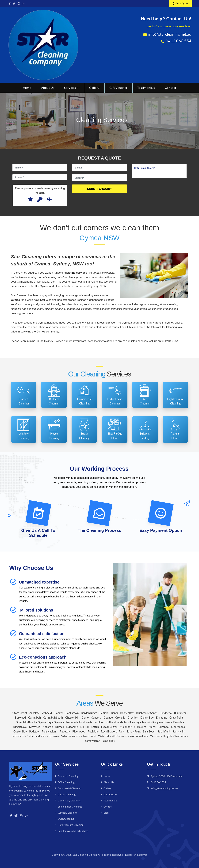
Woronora (180, 736)
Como (85, 718)
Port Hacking (50, 731)
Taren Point (89, 736)
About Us (48, 88)
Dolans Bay (147, 718)
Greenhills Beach (26, 722)
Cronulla (120, 718)
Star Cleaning (95, 341)
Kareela (178, 722)
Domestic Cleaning (68, 776)
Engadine (162, 718)
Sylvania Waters (71, 736)
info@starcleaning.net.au (164, 788)
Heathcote (91, 722)
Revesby (65, 731)
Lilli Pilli (85, 727)
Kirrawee (35, 727)
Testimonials (146, 88)
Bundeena (166, 713)
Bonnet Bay (127, 713)
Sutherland (18, 736)
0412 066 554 (158, 782)
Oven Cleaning (66, 819)
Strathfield (164, 731)
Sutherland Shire (37, 736)
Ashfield (47, 713)
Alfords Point (19, 713)
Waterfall (104, 736)
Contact (171, 88)
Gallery (94, 88)
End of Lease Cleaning (70, 806)
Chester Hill (72, 718)
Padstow (34, 731)
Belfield (104, 713)
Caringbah (34, 718)
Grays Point (176, 718)
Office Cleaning (66, 782)
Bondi (114, 713)
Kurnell (60, 727)
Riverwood (79, 731)
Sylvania (54, 736)
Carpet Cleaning (67, 794)
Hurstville (121, 722)
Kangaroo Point (161, 722)
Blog (106, 813)
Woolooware (119, 736)
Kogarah (48, 727)
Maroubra (140, 727)
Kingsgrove (20, 727)
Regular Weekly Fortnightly (73, 831)
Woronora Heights (161, 736)
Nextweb (142, 855)
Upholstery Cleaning (69, 800)
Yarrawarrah (92, 741)
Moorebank (178, 727)
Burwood (20, 718)
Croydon (133, 718)
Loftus (95, 727)
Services (72, 88)
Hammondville (73, 722)
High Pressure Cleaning (71, 825)
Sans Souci (149, 731)
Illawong (134, 722)
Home (27, 88)
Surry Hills (179, 731)
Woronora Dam (139, 736)
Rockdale (93, 731)
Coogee (108, 718)
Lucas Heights (109, 727)
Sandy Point (134, 731)
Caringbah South (53, 718)
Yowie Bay (109, 741)
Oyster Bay (20, 731)
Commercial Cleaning (69, 788)
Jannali (146, 722)
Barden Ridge (89, 713)
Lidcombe (72, 727)
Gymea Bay (45, 722)
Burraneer (180, 713)
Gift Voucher (119, 88)
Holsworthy (106, 722)
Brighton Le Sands (147, 713)
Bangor (59, 713)
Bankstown (72, 713)
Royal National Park (113, 731)
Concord (96, 718)
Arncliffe (35, 713)
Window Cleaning (67, 813)
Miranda (164, 727)
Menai (152, 727)
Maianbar (126, 727)
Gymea (58, 722)
